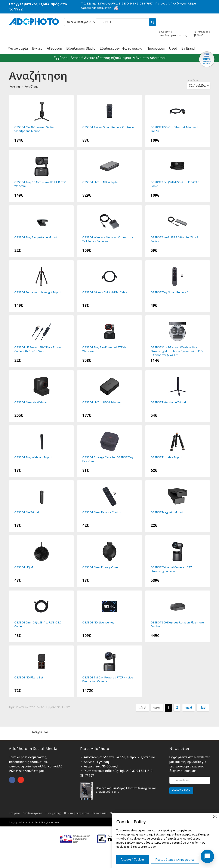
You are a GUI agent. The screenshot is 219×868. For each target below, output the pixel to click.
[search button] (152, 22)
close (215, 817)
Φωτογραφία (18, 48)
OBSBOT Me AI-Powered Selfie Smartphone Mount (41, 121)
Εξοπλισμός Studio (81, 48)
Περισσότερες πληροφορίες (175, 860)
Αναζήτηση (33, 86)
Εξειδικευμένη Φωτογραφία (121, 48)
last (203, 708)
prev (157, 708)
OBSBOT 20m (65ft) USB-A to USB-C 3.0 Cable (178, 176)
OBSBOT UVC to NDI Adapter (109, 176)
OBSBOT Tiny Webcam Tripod (41, 451)
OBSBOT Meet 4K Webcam (41, 396)
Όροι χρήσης (53, 813)
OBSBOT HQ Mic (41, 561)
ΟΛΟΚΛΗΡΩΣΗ (181, 790)
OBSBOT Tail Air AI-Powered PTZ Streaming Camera (178, 561)
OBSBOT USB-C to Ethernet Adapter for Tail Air (178, 121)
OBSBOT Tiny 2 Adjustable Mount (41, 231)
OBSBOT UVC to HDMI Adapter (109, 396)
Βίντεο (37, 48)
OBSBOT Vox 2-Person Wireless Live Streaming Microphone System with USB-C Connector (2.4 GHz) (178, 341)
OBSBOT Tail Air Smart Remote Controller (109, 121)
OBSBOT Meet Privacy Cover (109, 561)
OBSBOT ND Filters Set (41, 671)
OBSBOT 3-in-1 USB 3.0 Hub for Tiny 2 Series (178, 231)
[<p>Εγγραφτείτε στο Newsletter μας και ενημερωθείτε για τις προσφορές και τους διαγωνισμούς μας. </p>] (190, 780)
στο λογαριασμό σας (173, 34)
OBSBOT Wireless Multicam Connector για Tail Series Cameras (109, 231)
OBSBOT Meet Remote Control (109, 506)
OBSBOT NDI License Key (109, 616)
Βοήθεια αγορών (33, 813)
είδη (202, 34)
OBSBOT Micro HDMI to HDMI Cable (109, 286)
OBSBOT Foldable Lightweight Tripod (41, 286)
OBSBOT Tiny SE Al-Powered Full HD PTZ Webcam (41, 176)
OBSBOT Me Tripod (41, 506)
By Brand (188, 48)
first (142, 708)
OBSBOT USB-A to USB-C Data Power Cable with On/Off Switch (41, 341)
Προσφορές (156, 48)
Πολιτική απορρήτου (77, 813)
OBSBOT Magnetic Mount (178, 506)
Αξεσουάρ (54, 48)
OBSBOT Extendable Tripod (178, 396)
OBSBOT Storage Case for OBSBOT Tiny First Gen (109, 451)
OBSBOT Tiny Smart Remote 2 (178, 286)
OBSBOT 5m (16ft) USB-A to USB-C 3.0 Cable (41, 616)
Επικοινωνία (99, 813)
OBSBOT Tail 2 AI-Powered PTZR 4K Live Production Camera (109, 671)
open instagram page (21, 780)
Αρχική (15, 86)
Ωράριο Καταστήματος (96, 8)
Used (173, 48)
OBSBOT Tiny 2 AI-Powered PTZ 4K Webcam (109, 341)
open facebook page (12, 780)
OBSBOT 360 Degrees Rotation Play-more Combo (178, 616)
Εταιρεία (14, 813)
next (189, 708)
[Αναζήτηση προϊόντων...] (110, 22)
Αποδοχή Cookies (133, 859)
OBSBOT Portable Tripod (178, 451)
